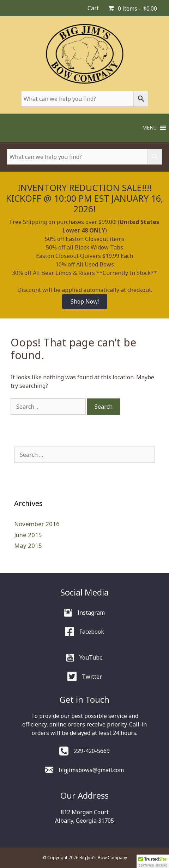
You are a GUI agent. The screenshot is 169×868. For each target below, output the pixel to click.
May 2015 (28, 545)
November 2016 (37, 524)
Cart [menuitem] (93, 8)
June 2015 (28, 535)
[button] (149, 128)
